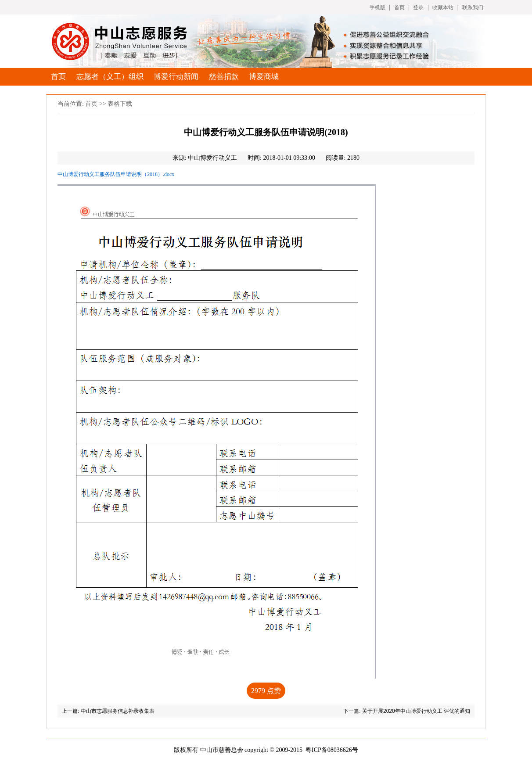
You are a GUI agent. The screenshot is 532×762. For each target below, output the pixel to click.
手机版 (377, 7)
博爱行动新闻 (176, 77)
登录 (418, 7)
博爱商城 (264, 77)
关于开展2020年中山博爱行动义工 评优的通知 (416, 711)
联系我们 (473, 7)
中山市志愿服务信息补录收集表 (118, 711)
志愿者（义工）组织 (110, 77)
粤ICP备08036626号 (332, 750)
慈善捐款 (224, 77)
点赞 (266, 691)
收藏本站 (443, 7)
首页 (399, 7)
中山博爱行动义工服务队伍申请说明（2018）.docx (116, 174)
